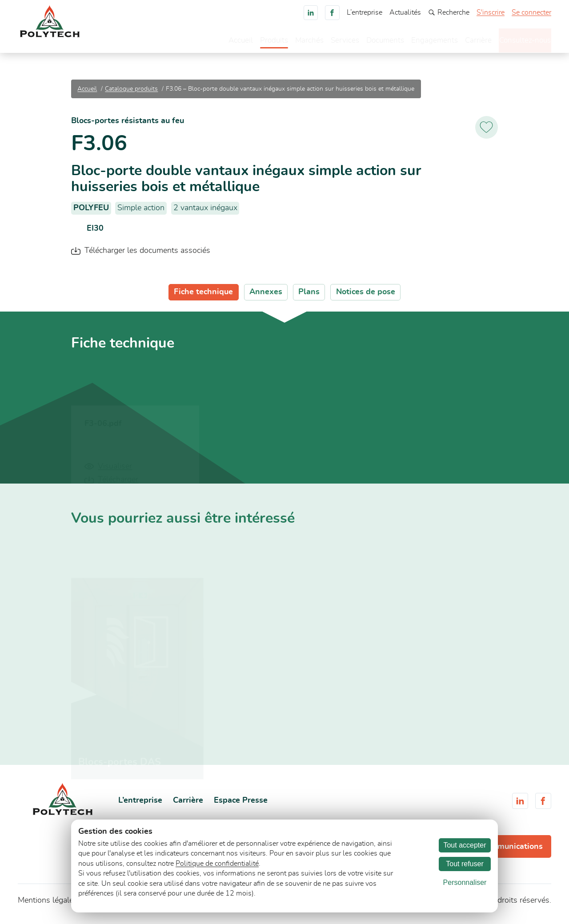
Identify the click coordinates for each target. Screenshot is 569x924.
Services (327, 42)
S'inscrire (491, 12)
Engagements (419, 42)
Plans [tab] (309, 296)
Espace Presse (241, 805)
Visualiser (115, 470)
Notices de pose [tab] (366, 296)
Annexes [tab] (266, 296)
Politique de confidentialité (217, 864)
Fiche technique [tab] (203, 296)
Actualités (405, 12)
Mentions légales (48, 904)
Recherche (449, 12)
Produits (254, 42)
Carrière (464, 42)
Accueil (219, 42)
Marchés (290, 42)
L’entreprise (365, 12)
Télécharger (118, 484)
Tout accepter (465, 845)
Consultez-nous (518, 41)
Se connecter (531, 12)
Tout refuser (465, 864)
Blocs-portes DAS (120, 766)
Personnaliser (465, 882)
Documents (369, 42)
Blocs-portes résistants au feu (128, 125)
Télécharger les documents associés (147, 255)
